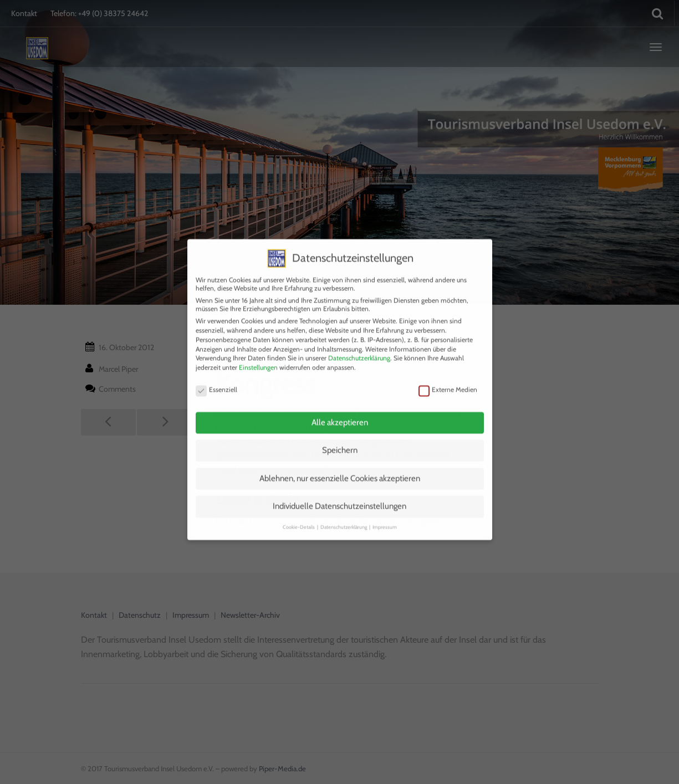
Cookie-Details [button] (299, 513)
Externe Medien (448, 376)
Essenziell (216, 376)
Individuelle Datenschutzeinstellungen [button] (339, 493)
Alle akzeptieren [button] (340, 409)
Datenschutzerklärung (359, 345)
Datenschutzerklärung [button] (344, 513)
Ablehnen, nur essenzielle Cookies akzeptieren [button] (340, 465)
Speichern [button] (340, 437)
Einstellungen (258, 354)
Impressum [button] (385, 513)
